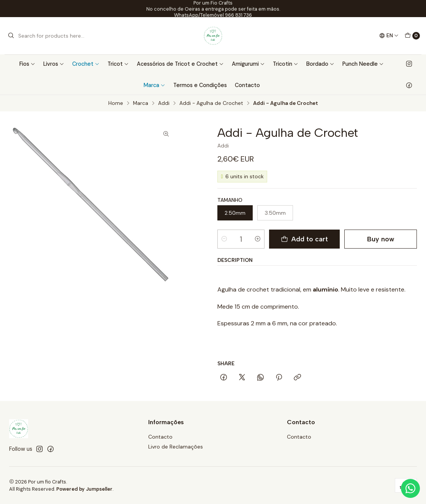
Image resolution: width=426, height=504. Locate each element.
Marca (154, 85)
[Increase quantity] (258, 239)
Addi (164, 103)
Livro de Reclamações (176, 447)
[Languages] (389, 36)
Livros (54, 64)
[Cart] (412, 36)
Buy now (381, 239)
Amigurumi (248, 64)
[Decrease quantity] (224, 239)
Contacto (247, 85)
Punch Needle (363, 64)
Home (116, 103)
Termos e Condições (200, 85)
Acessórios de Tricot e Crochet (180, 64)
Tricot (118, 64)
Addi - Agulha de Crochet (211, 103)
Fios (27, 64)
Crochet (86, 64)
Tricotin (286, 64)
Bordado (320, 64)
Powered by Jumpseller (84, 489)
